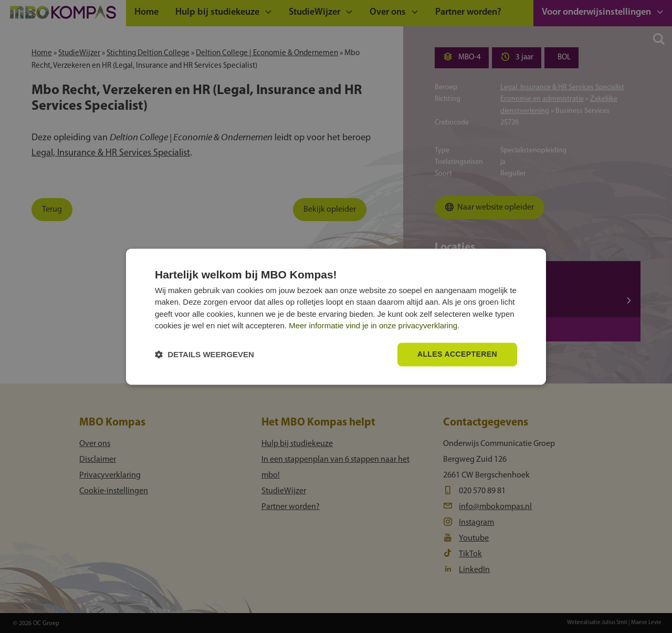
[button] (204, 354)
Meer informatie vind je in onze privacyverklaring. (374, 326)
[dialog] (336, 316)
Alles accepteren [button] (457, 354)
